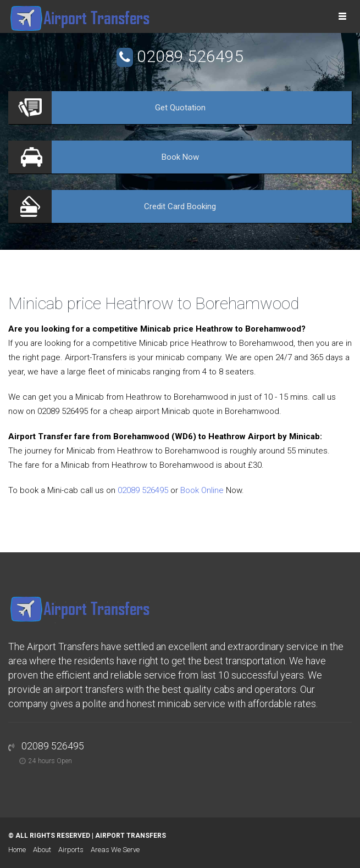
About (42, 850)
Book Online (202, 490)
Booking (180, 206)
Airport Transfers (131, 836)
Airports (71, 850)
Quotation (180, 108)
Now (180, 157)
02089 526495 (190, 56)
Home (17, 850)
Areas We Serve (115, 850)
